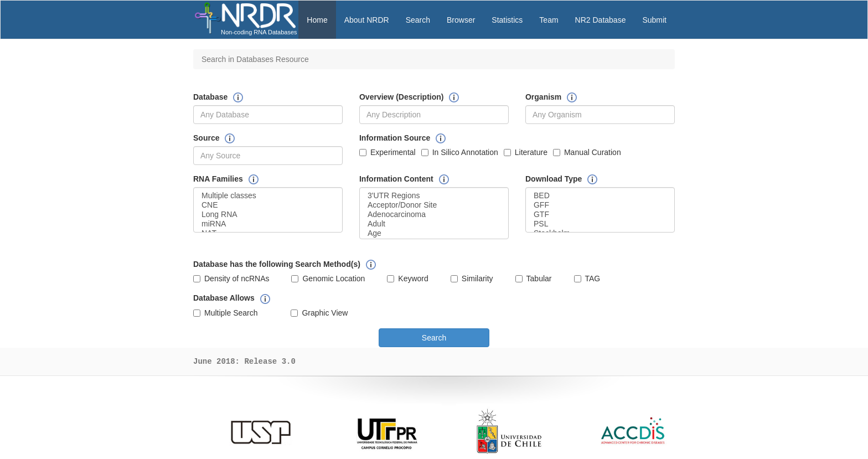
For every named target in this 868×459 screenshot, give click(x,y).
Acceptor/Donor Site (434, 205)
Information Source (395, 138)
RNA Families (218, 179)
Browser (461, 20)
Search (418, 20)
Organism (543, 97)
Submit (654, 20)
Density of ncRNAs (231, 279)
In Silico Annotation (460, 152)
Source (206, 138)
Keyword (407, 279)
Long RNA (268, 215)
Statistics (507, 20)
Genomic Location (328, 279)
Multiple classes (268, 196)
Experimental (387, 152)
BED (600, 196)
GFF (600, 205)
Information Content (396, 179)
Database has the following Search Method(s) (277, 264)
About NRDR (367, 20)
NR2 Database (601, 20)
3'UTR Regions (434, 196)
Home (317, 20)
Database (210, 97)
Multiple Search (226, 313)
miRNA (268, 224)
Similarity (472, 279)
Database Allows (224, 298)
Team (549, 20)
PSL (600, 224)
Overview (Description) (402, 97)
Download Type (554, 179)
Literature (526, 152)
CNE (268, 205)
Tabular (534, 279)
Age (434, 233)
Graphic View (319, 313)
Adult (434, 224)
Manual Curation (587, 152)
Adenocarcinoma (434, 215)
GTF (600, 215)
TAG (587, 279)
